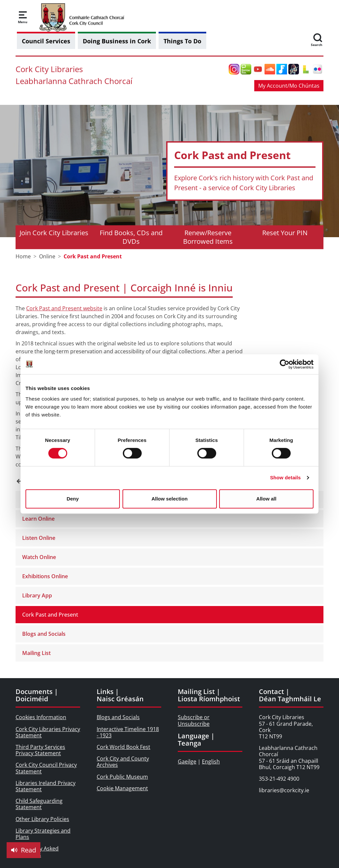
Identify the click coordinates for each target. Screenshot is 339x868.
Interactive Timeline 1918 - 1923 (128, 732)
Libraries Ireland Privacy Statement (46, 786)
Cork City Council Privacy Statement (46, 768)
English (211, 761)
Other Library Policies (42, 819)
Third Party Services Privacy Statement (40, 750)
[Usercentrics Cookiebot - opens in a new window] (285, 364)
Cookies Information (41, 717)
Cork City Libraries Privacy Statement (48, 732)
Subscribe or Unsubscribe (194, 720)
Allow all (266, 499)
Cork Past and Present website (64, 308)
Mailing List (36, 653)
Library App (37, 595)
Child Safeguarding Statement (39, 804)
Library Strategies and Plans (43, 834)
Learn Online (38, 519)
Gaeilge (187, 761)
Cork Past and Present (50, 615)
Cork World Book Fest (123, 747)
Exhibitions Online (45, 576)
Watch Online (39, 557)
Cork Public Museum (122, 777)
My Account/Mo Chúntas (289, 86)
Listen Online (39, 538)
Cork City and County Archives (123, 762)
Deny (73, 499)
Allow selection (169, 499)
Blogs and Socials (44, 634)
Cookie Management (122, 788)
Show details (286, 477)
